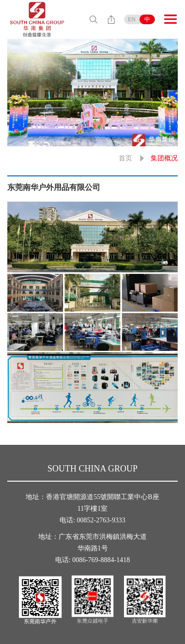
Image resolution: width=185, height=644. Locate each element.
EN (132, 19)
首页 (125, 158)
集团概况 (164, 158)
